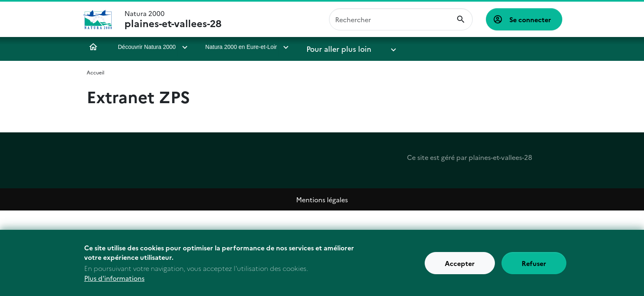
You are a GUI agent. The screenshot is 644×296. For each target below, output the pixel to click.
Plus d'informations (114, 278)
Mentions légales (322, 199)
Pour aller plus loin (330, 47)
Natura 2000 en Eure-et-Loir (241, 47)
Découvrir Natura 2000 (147, 47)
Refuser (534, 263)
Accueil (93, 47)
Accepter (460, 263)
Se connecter (530, 19)
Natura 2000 (173, 19)
